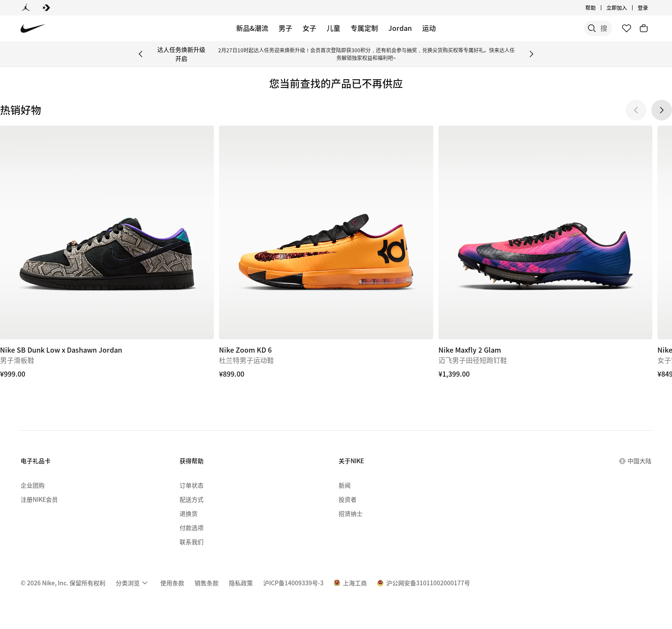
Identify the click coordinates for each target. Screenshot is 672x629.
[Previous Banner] (141, 54)
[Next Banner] (531, 54)
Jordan (400, 28)
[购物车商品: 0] (644, 28)
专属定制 (364, 28)
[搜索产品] (582, 28)
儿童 (333, 28)
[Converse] (46, 8)
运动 (429, 28)
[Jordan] (26, 8)
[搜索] (548, 28)
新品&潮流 (252, 28)
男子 (285, 28)
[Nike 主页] (33, 28)
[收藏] (627, 28)
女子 (309, 28)
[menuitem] (133, 583)
